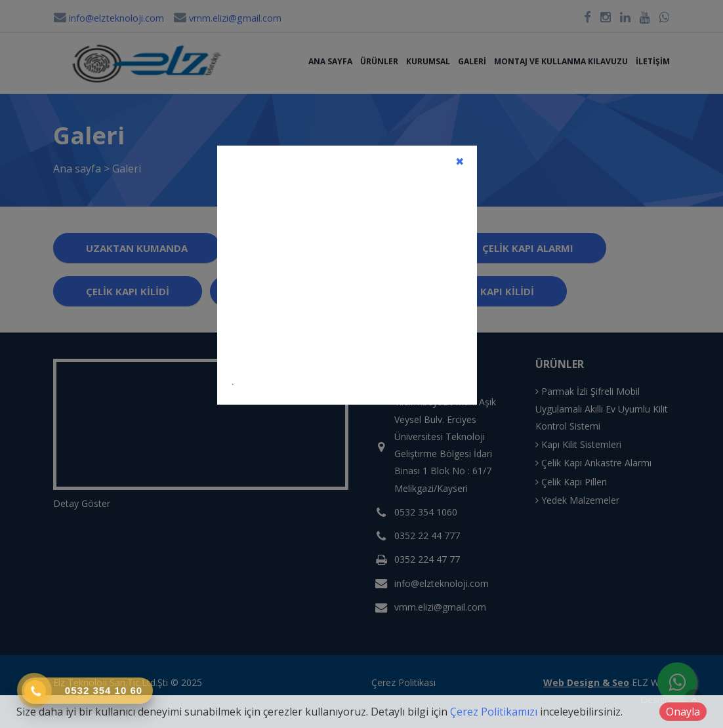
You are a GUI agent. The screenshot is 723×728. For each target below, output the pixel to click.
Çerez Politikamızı (494, 712)
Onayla (683, 712)
